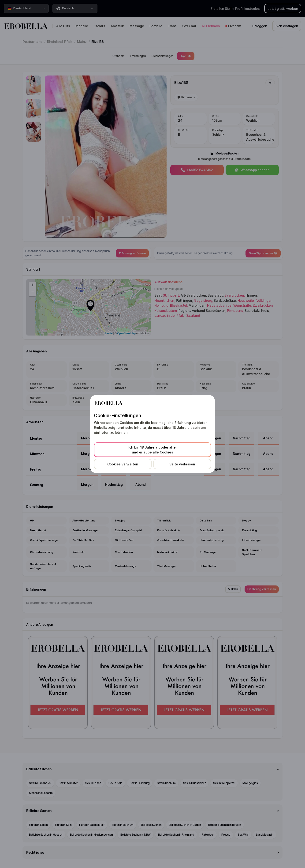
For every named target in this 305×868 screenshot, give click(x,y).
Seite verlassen (182, 464)
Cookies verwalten (123, 464)
